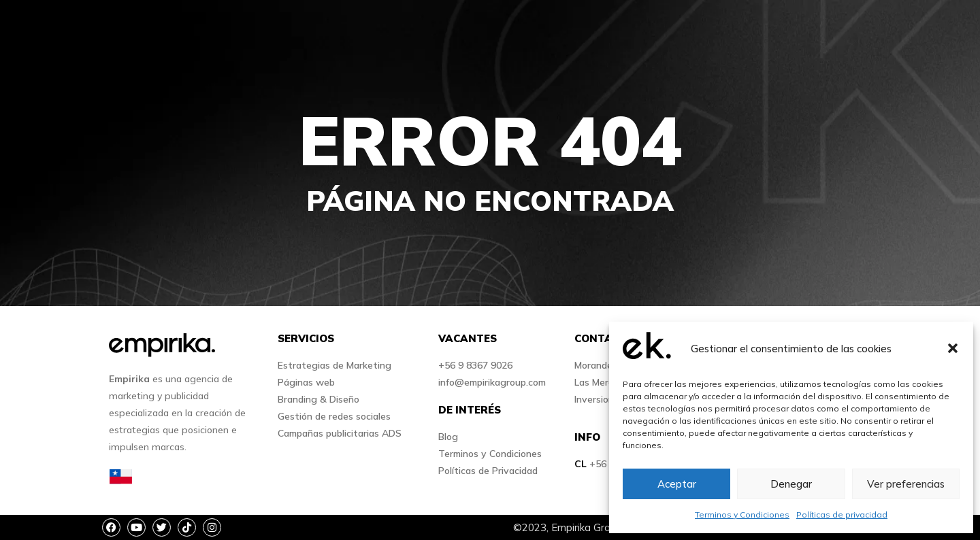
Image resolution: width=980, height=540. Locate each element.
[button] (953, 348)
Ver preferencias (906, 484)
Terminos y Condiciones (742, 514)
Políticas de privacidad (842, 514)
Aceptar (677, 484)
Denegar (791, 484)
